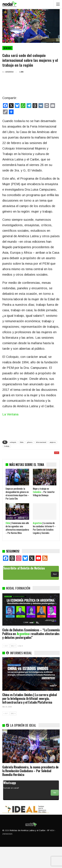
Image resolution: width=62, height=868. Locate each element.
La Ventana (10, 414)
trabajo (7, 446)
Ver (55, 814)
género (30, 442)
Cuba (22, 442)
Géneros (7, 48)
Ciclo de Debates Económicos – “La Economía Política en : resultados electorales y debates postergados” (31, 655)
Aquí (55, 595)
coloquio (13, 442)
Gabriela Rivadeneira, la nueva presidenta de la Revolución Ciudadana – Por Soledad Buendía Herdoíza (30, 792)
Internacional (41, 442)
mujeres (53, 442)
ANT (6, 667)
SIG (13, 667)
